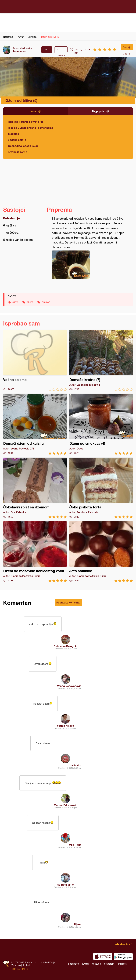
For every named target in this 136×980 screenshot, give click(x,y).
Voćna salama (35, 361)
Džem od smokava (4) (101, 424)
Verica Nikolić (65, 726)
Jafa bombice (101, 552)
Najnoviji (36, 111)
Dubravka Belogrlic (65, 646)
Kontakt (26, 965)
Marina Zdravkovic (66, 805)
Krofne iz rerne (18, 152)
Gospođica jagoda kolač (23, 146)
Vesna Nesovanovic (69, 686)
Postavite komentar (68, 602)
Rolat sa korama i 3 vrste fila (26, 122)
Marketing (16, 965)
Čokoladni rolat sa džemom (35, 488)
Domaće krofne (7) (101, 361)
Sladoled (13, 134)
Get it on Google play (123, 956)
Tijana (77, 924)
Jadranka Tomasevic (22, 50)
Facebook (74, 964)
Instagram (109, 964)
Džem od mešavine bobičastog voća (35, 552)
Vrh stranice (122, 944)
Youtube (96, 964)
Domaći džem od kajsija (35, 424)
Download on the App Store (103, 956)
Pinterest (122, 964)
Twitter (85, 964)
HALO (24, 969)
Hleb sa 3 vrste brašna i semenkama (31, 128)
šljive (15, 302)
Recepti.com (68, 6)
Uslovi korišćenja (47, 962)
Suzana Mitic (65, 885)
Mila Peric (75, 845)
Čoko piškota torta (101, 488)
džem (30, 302)
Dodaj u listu (126, 48)
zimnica (46, 302)
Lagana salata (17, 140)
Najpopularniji (101, 111)
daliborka (75, 765)
